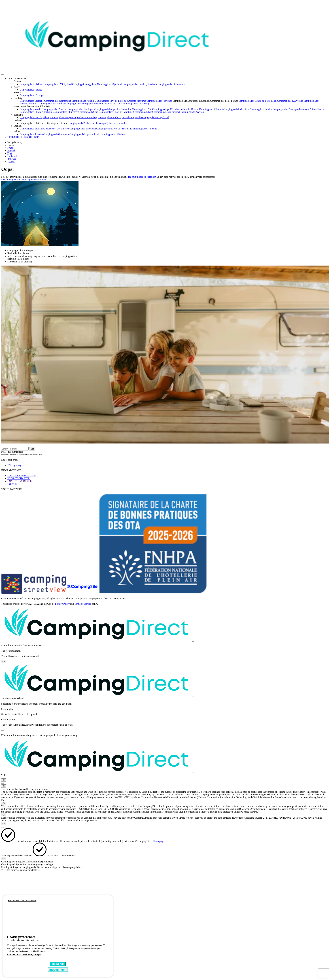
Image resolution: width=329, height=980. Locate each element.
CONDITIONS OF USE (19, 481)
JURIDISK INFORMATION (22, 476)
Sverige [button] (17, 92)
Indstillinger (58, 970)
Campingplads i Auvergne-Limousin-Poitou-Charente (299, 109)
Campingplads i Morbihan (236, 109)
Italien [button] (17, 131)
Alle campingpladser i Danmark (169, 84)
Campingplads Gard (88, 112)
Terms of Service (83, 604)
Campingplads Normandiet (58, 101)
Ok (4, 662)
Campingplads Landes (261, 109)
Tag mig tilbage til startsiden (142, 177)
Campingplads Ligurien (81, 134)
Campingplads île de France (224, 101)
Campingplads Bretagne (32, 101)
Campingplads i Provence (159, 101)
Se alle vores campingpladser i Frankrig (129, 104)
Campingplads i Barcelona (83, 129)
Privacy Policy (62, 604)
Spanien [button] (18, 126)
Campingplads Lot (143, 112)
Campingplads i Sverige (32, 95)
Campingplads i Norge (31, 90)
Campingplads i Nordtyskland (35, 117)
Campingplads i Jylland (32, 84)
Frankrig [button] (18, 98)
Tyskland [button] (18, 115)
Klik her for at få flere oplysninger (24, 954)
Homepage (159, 841)
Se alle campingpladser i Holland (108, 123)
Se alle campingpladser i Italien (109, 134)
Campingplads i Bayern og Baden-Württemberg (74, 117)
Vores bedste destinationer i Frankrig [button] (32, 106)
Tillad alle (58, 964)
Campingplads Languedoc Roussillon (191, 101)
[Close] (193, 641)
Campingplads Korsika (83, 101)
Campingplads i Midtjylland (58, 84)
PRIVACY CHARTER (19, 478)
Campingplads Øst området (51, 104)
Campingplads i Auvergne (290, 101)
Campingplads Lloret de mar (110, 129)
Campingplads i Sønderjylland (138, 84)
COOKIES (13, 484)
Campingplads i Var (142, 109)
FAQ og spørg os (16, 465)
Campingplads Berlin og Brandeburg (116, 117)
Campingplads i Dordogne (81, 109)
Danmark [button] (18, 81)
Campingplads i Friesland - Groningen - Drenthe (44, 123)
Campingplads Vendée (31, 109)
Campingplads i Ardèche (55, 109)
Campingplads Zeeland (80, 123)
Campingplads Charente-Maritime (116, 112)
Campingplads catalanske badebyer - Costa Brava (44, 129)
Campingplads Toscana (31, 134)
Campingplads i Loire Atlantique (36, 112)
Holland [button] (18, 120)
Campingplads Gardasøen (56, 134)
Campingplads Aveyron (192, 112)
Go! (32, 449)
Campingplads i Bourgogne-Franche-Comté (87, 104)
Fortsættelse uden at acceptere (22, 901)
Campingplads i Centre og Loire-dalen (257, 101)
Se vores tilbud (38, 180)
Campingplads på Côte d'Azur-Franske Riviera (175, 109)
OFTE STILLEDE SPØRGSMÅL (24, 137)
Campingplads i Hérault (211, 109)
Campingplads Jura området (166, 112)
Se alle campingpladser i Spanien (142, 129)
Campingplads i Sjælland (109, 84)
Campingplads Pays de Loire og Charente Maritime (120, 101)
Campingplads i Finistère (65, 112)
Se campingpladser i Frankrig (16, 180)
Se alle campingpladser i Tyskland (152, 117)
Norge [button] (17, 87)
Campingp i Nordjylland (84, 84)
